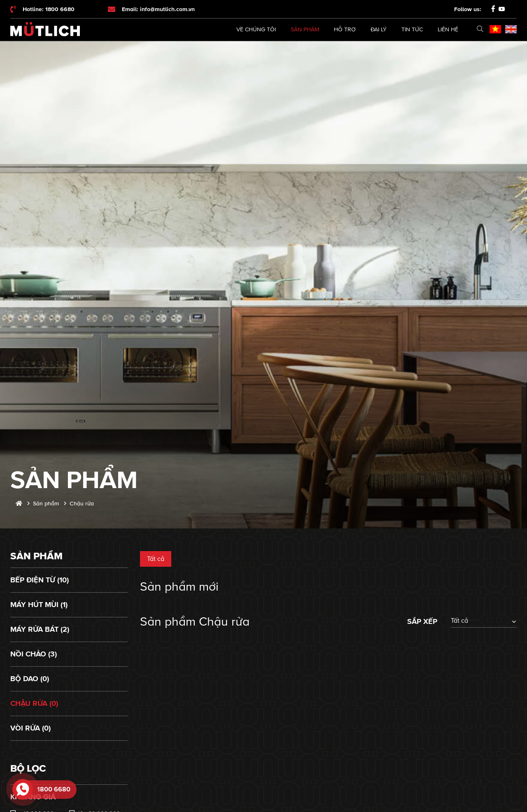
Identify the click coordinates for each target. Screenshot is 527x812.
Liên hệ (448, 29)
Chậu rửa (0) (34, 703)
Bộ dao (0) (30, 679)
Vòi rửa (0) (30, 728)
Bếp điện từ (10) (40, 580)
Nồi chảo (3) (34, 654)
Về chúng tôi (256, 29)
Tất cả (156, 559)
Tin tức (412, 29)
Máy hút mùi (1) (39, 605)
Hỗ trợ (345, 29)
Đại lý (379, 29)
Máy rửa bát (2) (40, 629)
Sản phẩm (305, 29)
